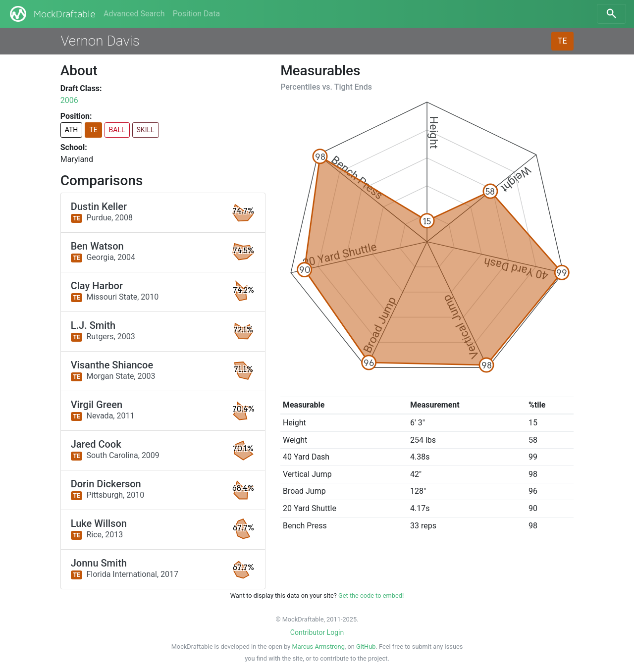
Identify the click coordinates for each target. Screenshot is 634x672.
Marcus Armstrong (318, 646)
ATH (72, 130)
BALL (117, 130)
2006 (69, 100)
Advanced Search (134, 14)
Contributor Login (317, 632)
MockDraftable (52, 14)
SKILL (146, 130)
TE (562, 41)
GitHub (366, 646)
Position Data (196, 14)
